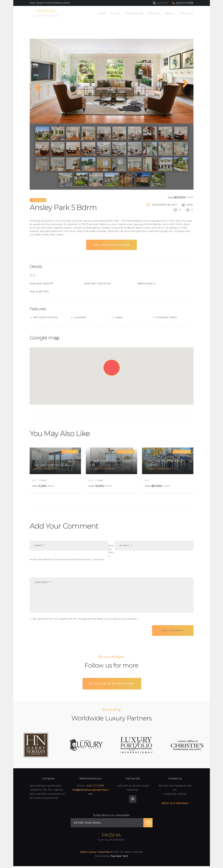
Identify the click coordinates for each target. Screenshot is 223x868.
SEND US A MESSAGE (175, 803)
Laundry (80, 317)
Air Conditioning (45, 317)
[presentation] (52, 572)
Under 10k (126, 452)
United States (51, 469)
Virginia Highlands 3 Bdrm (164, 463)
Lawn (119, 317)
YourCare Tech (119, 856)
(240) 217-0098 (95, 786)
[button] (112, 368)
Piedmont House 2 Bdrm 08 (113, 463)
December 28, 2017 (165, 205)
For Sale (38, 200)
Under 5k (70, 452)
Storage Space (167, 317)
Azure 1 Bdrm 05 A (51, 465)
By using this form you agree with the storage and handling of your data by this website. (85, 619)
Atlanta (38, 469)
